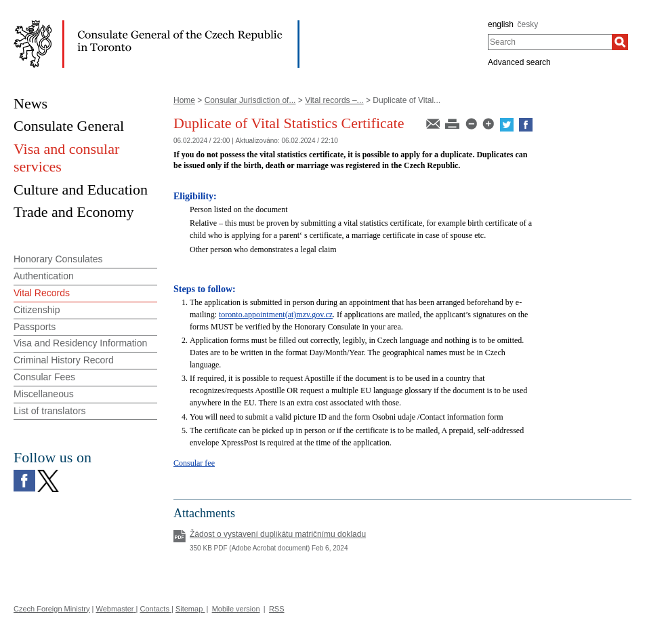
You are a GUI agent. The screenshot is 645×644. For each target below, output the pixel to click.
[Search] (620, 42)
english (501, 24)
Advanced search (519, 62)
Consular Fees (44, 377)
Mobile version (236, 609)
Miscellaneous (44, 394)
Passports (35, 327)
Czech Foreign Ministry (51, 609)
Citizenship (37, 310)
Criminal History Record (64, 360)
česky (528, 24)
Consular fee (194, 463)
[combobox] (550, 42)
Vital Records (42, 293)
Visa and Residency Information (80, 343)
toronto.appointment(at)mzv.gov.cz (276, 315)
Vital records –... (334, 100)
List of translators (50, 411)
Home (184, 100)
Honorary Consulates (58, 259)
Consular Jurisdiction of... (250, 100)
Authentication (44, 276)
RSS (277, 609)
